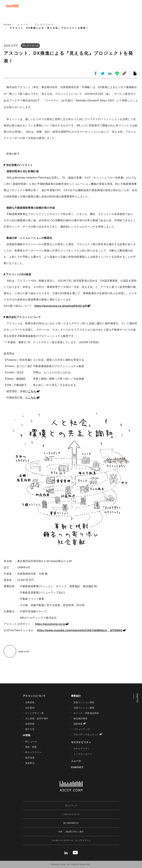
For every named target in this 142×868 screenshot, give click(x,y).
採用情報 (30, 724)
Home (8, 25)
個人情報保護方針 (71, 823)
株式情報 (30, 758)
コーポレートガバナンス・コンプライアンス (71, 840)
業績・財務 (31, 747)
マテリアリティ (82, 749)
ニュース (76, 761)
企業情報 (30, 702)
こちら (32, 391)
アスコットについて (34, 696)
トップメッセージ (83, 754)
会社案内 (30, 708)
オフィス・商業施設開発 (86, 713)
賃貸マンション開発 (84, 702)
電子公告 (30, 729)
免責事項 (30, 763)
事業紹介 (76, 696)
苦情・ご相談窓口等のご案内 (71, 832)
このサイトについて (71, 814)
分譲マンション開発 (84, 708)
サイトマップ (71, 806)
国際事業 (78, 724)
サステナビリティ (81, 742)
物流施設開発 (81, 719)
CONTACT (77, 767)
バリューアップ (82, 729)
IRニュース (31, 742)
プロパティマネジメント (86, 735)
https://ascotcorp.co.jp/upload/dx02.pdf (61, 306)
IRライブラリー (33, 752)
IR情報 (27, 735)
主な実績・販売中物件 (37, 719)
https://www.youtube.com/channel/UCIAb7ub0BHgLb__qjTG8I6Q (80, 630)
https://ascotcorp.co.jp (50, 624)
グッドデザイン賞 (35, 713)
